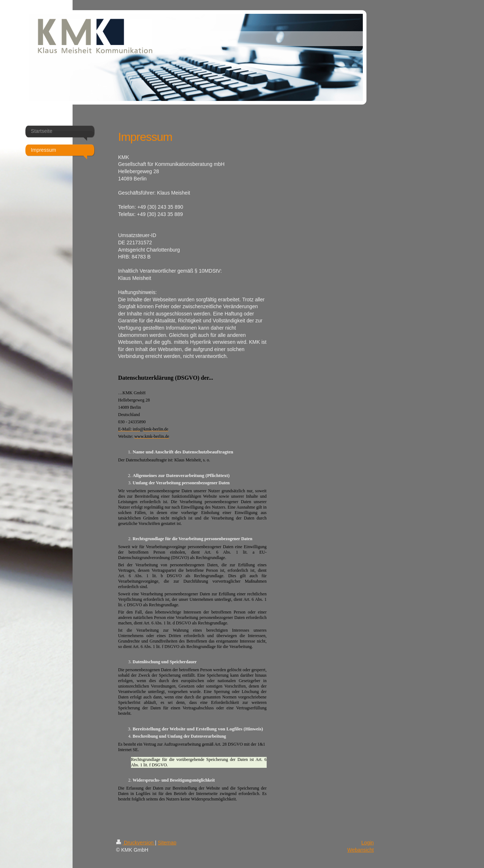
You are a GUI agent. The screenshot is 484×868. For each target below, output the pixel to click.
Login (368, 843)
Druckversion (136, 843)
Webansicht (360, 850)
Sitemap (167, 843)
